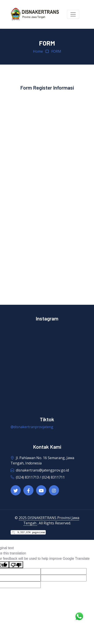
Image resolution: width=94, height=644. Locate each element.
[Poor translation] (16, 565)
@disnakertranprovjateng (32, 427)
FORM (56, 51)
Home (38, 51)
